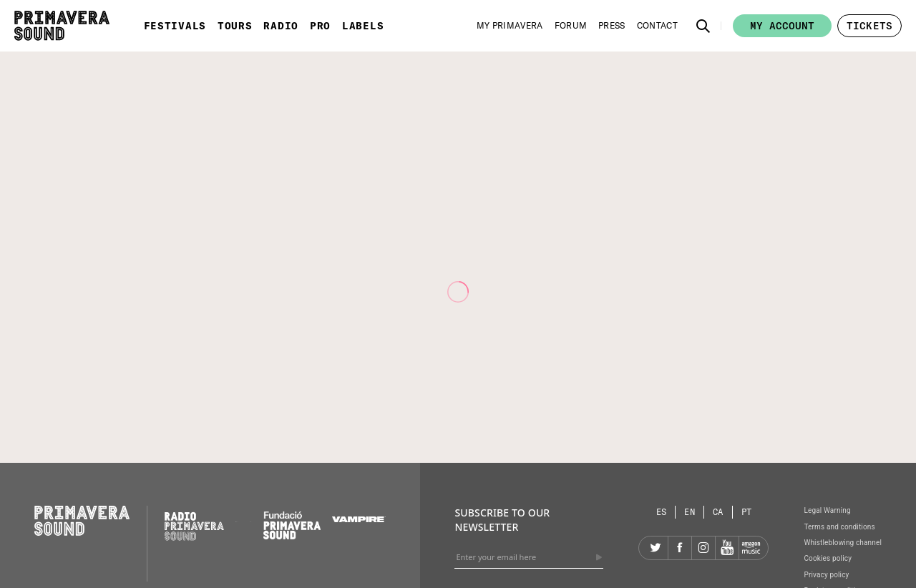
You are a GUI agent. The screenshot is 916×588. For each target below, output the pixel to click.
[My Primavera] (510, 26)
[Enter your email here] (529, 557)
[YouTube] (727, 548)
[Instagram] (703, 548)
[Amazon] (751, 548)
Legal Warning (827, 510)
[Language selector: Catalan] (718, 512)
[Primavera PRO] (237, 519)
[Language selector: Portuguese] (747, 512)
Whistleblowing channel (843, 543)
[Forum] (571, 26)
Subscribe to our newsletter (502, 520)
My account (782, 26)
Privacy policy (826, 575)
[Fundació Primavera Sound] (292, 536)
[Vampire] (359, 519)
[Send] (599, 557)
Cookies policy (828, 558)
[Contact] (657, 26)
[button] (703, 26)
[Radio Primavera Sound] (194, 526)
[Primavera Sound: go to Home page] (62, 26)
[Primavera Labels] (251, 519)
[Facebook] (680, 548)
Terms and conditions (839, 527)
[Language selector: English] (690, 512)
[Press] (612, 26)
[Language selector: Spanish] (662, 512)
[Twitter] (656, 548)
